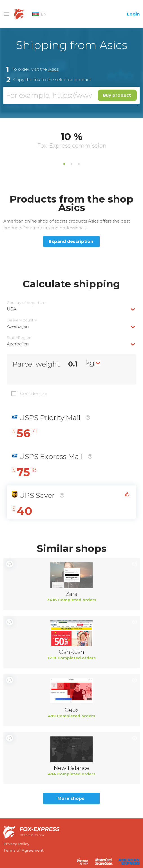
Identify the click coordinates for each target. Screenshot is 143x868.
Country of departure (26, 303)
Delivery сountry (22, 320)
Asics (53, 69)
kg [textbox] (90, 363)
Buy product (117, 95)
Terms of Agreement (24, 850)
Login (133, 14)
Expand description (71, 241)
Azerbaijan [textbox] (18, 326)
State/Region (19, 338)
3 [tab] (79, 164)
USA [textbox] (12, 309)
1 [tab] (64, 164)
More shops (71, 798)
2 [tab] (71, 164)
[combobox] (71, 309)
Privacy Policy (16, 844)
